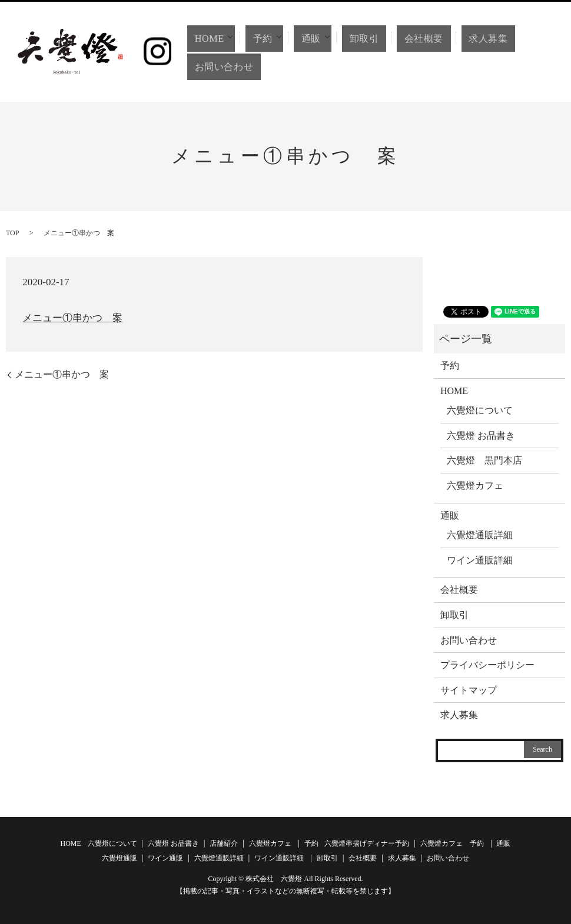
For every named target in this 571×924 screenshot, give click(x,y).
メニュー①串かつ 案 (72, 318)
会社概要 (414, 39)
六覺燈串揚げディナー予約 (367, 843)
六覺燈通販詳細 (480, 535)
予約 (260, 39)
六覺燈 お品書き (481, 436)
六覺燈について (480, 410)
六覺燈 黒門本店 (484, 460)
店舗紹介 (224, 843)
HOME (205, 39)
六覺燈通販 (119, 858)
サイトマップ (469, 690)
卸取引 (363, 39)
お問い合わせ (222, 67)
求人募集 (472, 39)
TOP (12, 233)
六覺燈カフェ (475, 486)
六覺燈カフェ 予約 (452, 843)
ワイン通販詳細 (480, 560)
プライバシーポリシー (487, 665)
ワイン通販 (165, 858)
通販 (309, 39)
